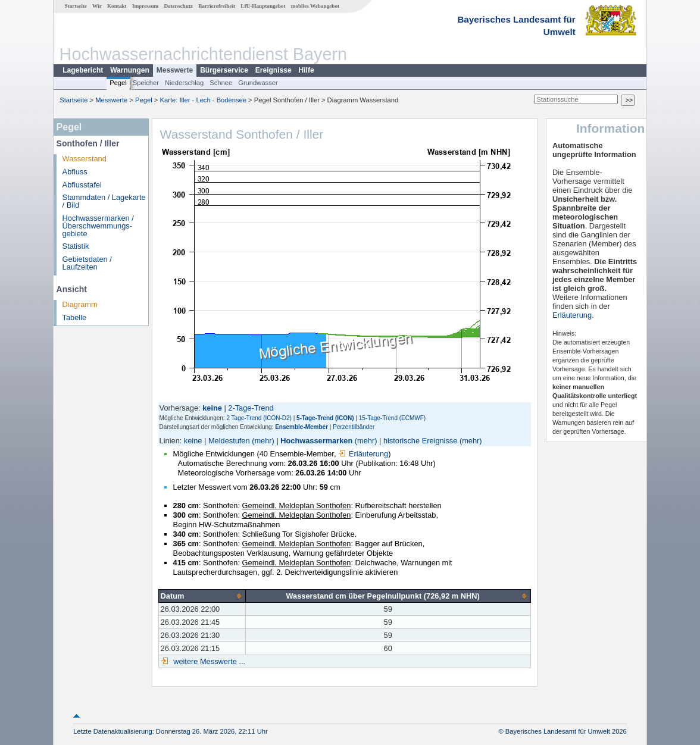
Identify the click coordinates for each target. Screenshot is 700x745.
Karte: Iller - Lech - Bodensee (204, 100)
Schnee (221, 83)
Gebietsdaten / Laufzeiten (87, 263)
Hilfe (307, 70)
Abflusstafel (82, 185)
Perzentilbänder (354, 427)
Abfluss (75, 172)
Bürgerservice (224, 70)
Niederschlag (184, 83)
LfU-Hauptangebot (263, 6)
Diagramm (80, 304)
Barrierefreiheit (217, 6)
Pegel (118, 83)
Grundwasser (258, 83)
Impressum (145, 6)
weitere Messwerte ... (208, 661)
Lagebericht (83, 70)
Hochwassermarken (316, 441)
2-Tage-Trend (251, 408)
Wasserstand (85, 159)
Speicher (146, 83)
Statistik (76, 246)
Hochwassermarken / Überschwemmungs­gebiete (98, 226)
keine (193, 441)
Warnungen (130, 70)
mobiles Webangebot (315, 6)
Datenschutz (178, 6)
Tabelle (75, 317)
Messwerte (175, 70)
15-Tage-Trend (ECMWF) (392, 418)
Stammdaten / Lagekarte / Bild (104, 201)
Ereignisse (274, 70)
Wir (97, 6)
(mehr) (263, 441)
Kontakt (117, 6)
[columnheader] (202, 596)
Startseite (76, 6)
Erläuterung (363, 454)
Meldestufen (229, 441)
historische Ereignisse (420, 441)
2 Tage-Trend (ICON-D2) (259, 418)
